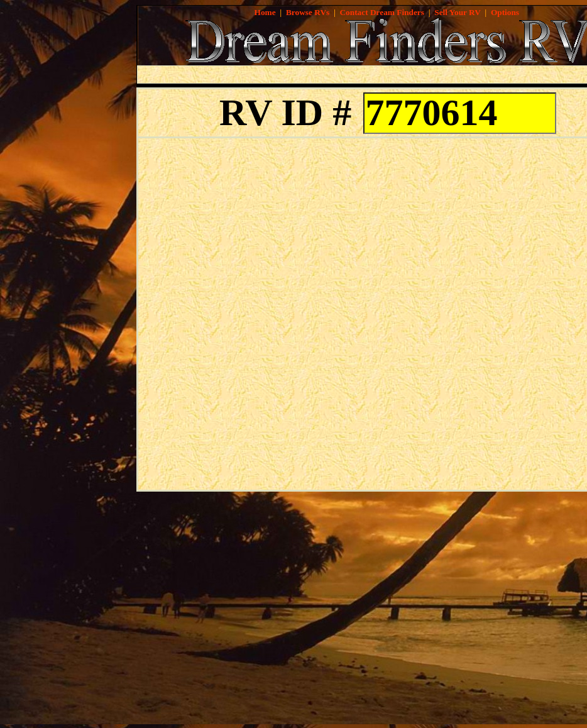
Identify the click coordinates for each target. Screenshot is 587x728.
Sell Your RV (457, 12)
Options (505, 12)
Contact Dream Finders (382, 12)
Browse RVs (308, 12)
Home (265, 12)
